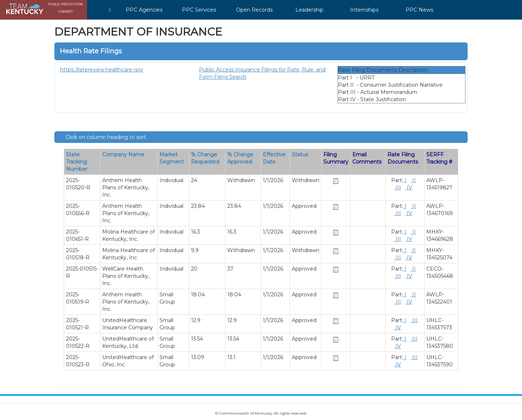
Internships (364, 10)
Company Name (123, 155)
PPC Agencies (144, 10)
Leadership (309, 10)
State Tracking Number (77, 162)
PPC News (419, 10)
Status (300, 155)
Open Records (254, 10)
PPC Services (199, 10)
